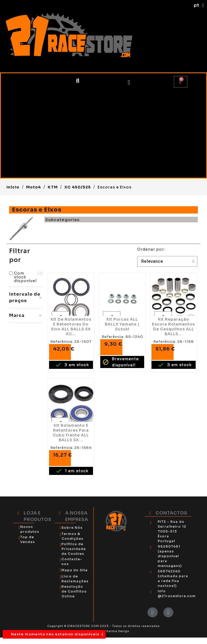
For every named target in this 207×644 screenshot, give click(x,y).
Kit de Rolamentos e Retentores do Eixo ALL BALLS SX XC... (71, 327)
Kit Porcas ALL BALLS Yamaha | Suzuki (122, 324)
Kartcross (23, 156)
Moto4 (19, 94)
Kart (17, 144)
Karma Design (118, 631)
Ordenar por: (151, 249)
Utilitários (24, 119)
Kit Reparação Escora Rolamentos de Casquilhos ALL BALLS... (173, 327)
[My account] (129, 82)
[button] (78, 81)
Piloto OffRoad (30, 132)
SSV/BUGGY (26, 107)
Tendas (20, 169)
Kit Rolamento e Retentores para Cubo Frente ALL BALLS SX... (71, 433)
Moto (18, 82)
